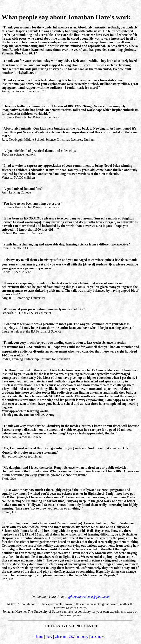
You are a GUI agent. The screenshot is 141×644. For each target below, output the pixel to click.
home (40, 637)
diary (49, 637)
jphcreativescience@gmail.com (89, 597)
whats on (61, 637)
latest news (98, 637)
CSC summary (79, 637)
